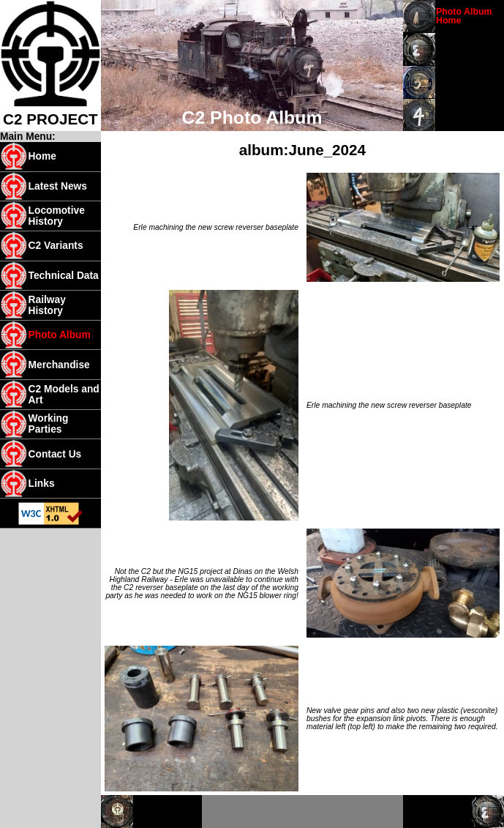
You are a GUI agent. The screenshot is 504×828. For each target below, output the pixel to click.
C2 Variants (56, 246)
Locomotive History (57, 216)
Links (42, 484)
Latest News (58, 186)
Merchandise (59, 365)
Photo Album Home (464, 16)
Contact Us (55, 454)
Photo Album (60, 335)
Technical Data (64, 276)
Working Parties (49, 424)
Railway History (47, 305)
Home (42, 156)
